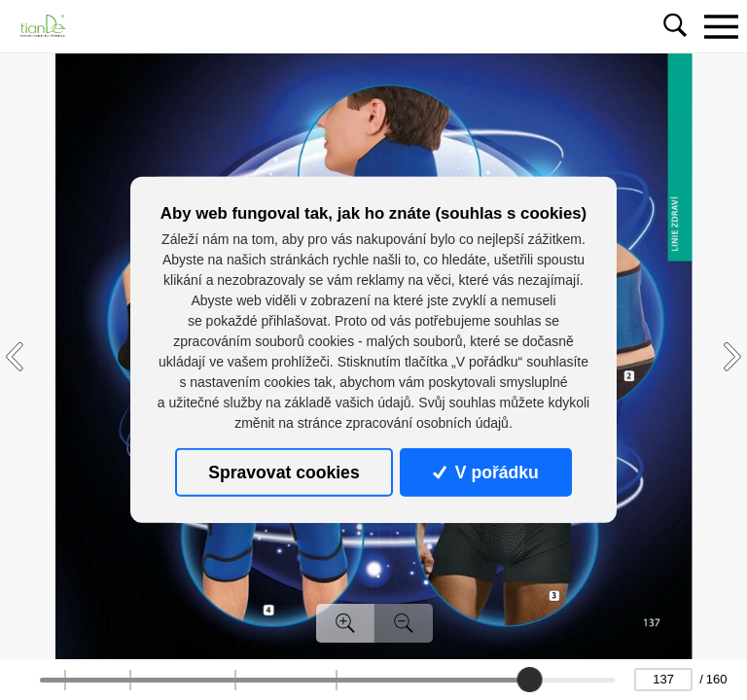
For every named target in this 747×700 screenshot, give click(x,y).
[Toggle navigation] (721, 26)
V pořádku (485, 472)
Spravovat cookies (284, 472)
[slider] (529, 680)
